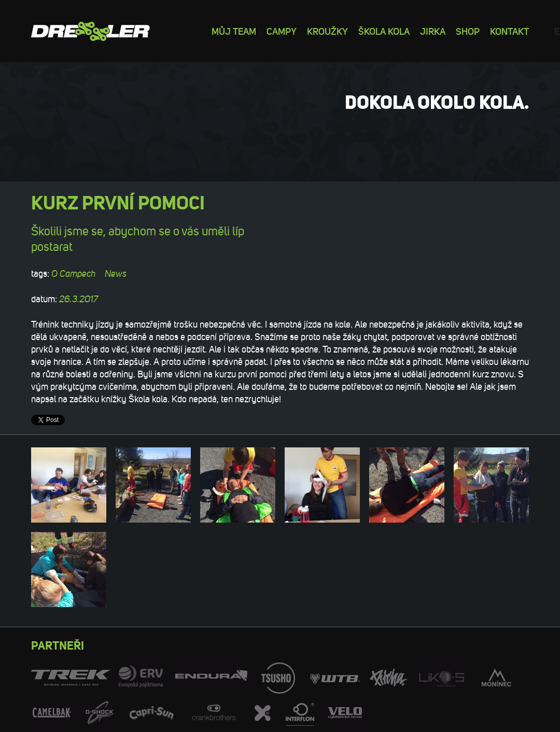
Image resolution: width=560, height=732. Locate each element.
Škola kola (384, 31)
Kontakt (509, 31)
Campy (282, 31)
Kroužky (327, 31)
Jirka (433, 31)
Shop (468, 31)
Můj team (234, 31)
